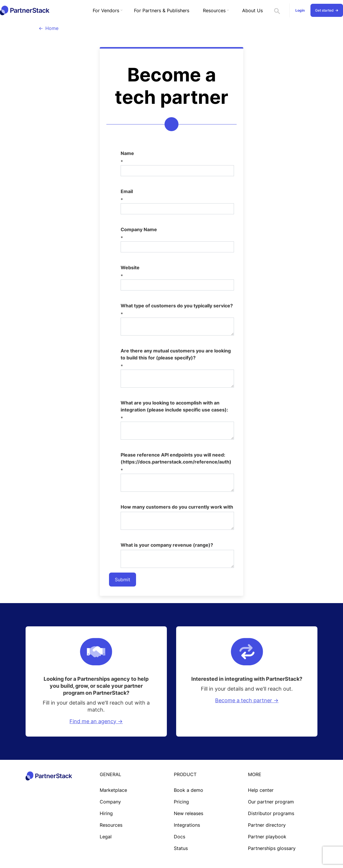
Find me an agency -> (96, 721)
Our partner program (271, 802)
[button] (107, 10)
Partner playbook (267, 837)
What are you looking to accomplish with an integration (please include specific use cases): (174, 406)
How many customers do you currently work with (177, 507)
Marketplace (113, 790)
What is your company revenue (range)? (167, 545)
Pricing (181, 802)
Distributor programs (271, 813)
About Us (252, 10)
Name (127, 153)
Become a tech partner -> (247, 700)
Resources (111, 825)
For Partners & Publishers (162, 10)
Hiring (106, 813)
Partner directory (267, 825)
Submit (123, 580)
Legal (106, 837)
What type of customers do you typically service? (177, 306)
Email (127, 191)
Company (110, 802)
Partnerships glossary (272, 848)
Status (181, 848)
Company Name (139, 229)
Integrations (187, 825)
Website (130, 268)
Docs (179, 837)
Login (300, 10)
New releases (189, 813)
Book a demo (189, 790)
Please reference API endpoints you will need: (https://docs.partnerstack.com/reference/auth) (176, 458)
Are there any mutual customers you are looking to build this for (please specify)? (176, 354)
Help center (261, 790)
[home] (25, 10)
